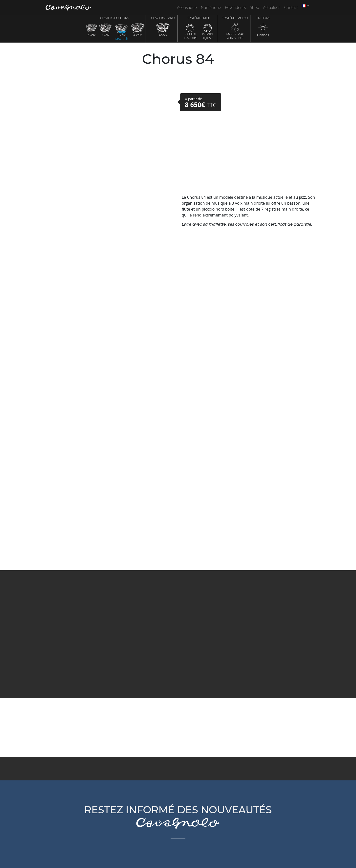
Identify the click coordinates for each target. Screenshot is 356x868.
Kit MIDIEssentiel (190, 31)
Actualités (272, 7)
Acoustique (187, 7)
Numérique (211, 7)
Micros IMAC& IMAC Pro (235, 31)
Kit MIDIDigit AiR (208, 31)
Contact (291, 7)
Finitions (263, 30)
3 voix (105, 30)
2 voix (91, 30)
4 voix (138, 30)
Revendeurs (235, 7)
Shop (255, 7)
